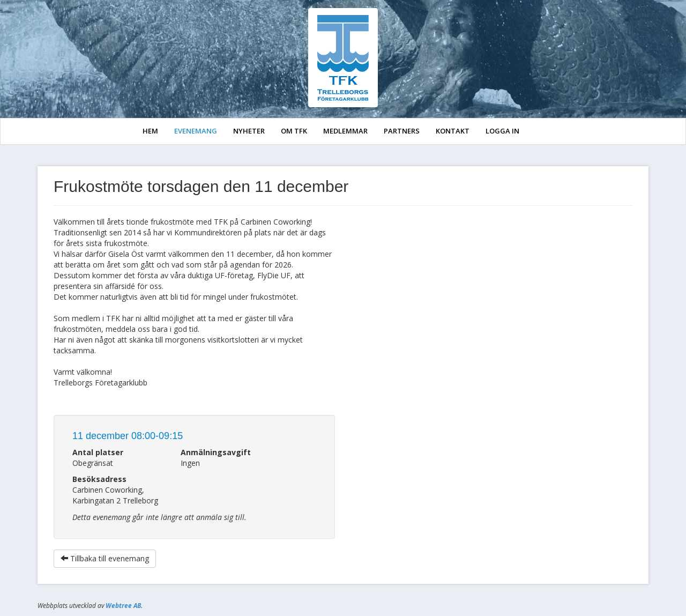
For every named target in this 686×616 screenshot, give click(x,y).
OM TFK (294, 131)
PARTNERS (402, 131)
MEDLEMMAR (345, 131)
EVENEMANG (196, 131)
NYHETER (249, 131)
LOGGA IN (502, 131)
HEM (150, 131)
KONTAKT (453, 131)
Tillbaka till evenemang (105, 558)
